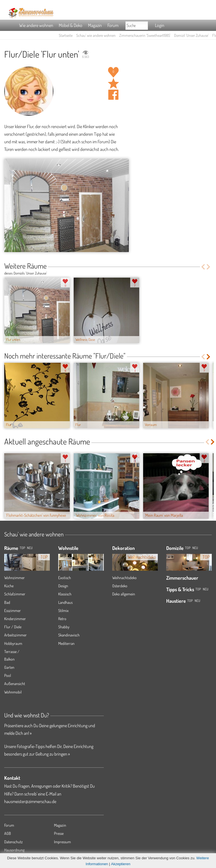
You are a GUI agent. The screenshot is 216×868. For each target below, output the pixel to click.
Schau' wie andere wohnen (96, 35)
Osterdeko (120, 586)
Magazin (95, 25)
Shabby (64, 627)
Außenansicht (15, 684)
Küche (9, 586)
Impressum (62, 842)
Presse (59, 833)
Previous (203, 267)
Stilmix (63, 610)
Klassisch (65, 594)
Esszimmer (13, 610)
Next (209, 267)
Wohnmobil (13, 692)
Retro (62, 619)
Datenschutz (13, 842)
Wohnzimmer (14, 578)
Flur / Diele (13, 627)
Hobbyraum (13, 643)
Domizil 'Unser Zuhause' (191, 35)
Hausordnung (14, 850)
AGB (8, 833)
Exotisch (65, 578)
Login (160, 25)
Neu (195, 548)
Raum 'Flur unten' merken (113, 83)
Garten (9, 667)
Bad (7, 602)
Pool (8, 675)
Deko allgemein (124, 594)
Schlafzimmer (15, 594)
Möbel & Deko (71, 25)
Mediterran (66, 643)
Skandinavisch (69, 635)
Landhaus (65, 602)
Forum (113, 25)
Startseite (66, 35)
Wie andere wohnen (36, 25)
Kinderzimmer (15, 619)
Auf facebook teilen (113, 95)
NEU (30, 548)
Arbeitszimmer (15, 635)
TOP (22, 548)
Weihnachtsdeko (124, 578)
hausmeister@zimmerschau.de (30, 801)
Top (188, 548)
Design (63, 586)
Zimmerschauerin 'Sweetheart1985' (145, 35)
